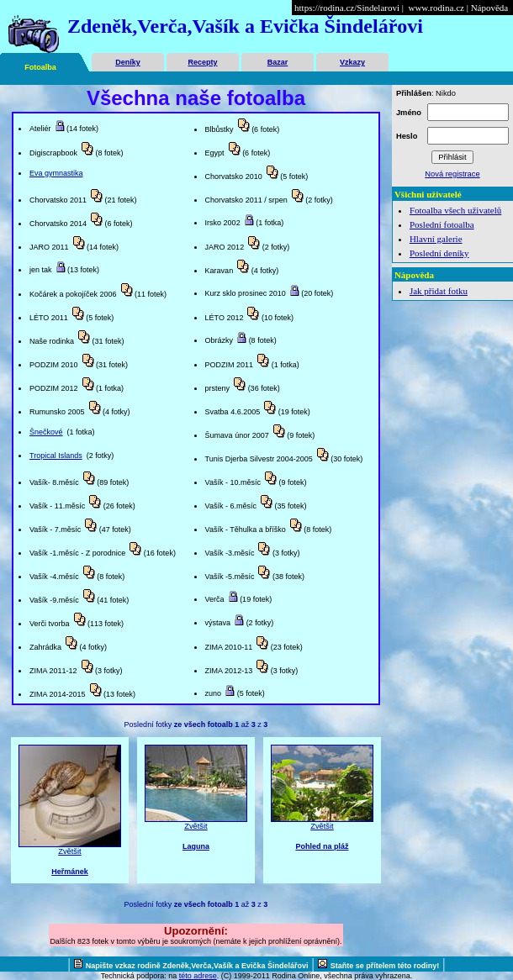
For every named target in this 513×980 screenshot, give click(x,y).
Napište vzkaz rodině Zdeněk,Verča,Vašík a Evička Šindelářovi (197, 966)
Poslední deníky (439, 253)
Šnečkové (46, 432)
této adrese (198, 976)
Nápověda (490, 8)
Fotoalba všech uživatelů (455, 210)
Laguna (196, 846)
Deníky (128, 62)
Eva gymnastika (56, 173)
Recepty (202, 62)
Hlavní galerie (436, 239)
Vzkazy (352, 62)
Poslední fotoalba (442, 224)
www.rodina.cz (436, 8)
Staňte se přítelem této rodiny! (385, 966)
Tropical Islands (56, 456)
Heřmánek (70, 872)
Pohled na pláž (322, 846)
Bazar (278, 62)
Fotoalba (40, 67)
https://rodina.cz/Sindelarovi (347, 8)
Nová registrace (452, 174)
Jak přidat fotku (439, 291)
